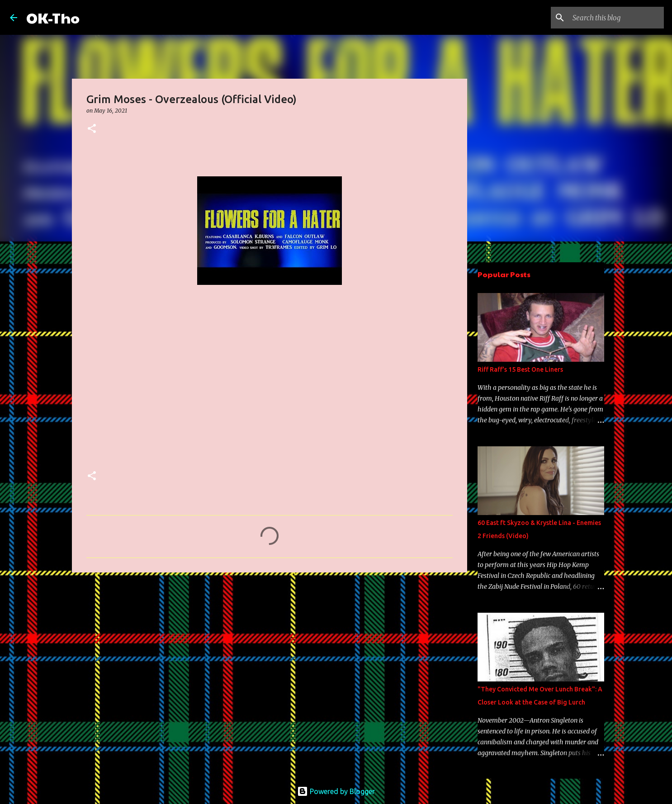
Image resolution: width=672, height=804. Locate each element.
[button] (92, 129)
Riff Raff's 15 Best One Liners (520, 369)
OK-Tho (53, 17)
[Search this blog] (616, 18)
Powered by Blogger (336, 791)
